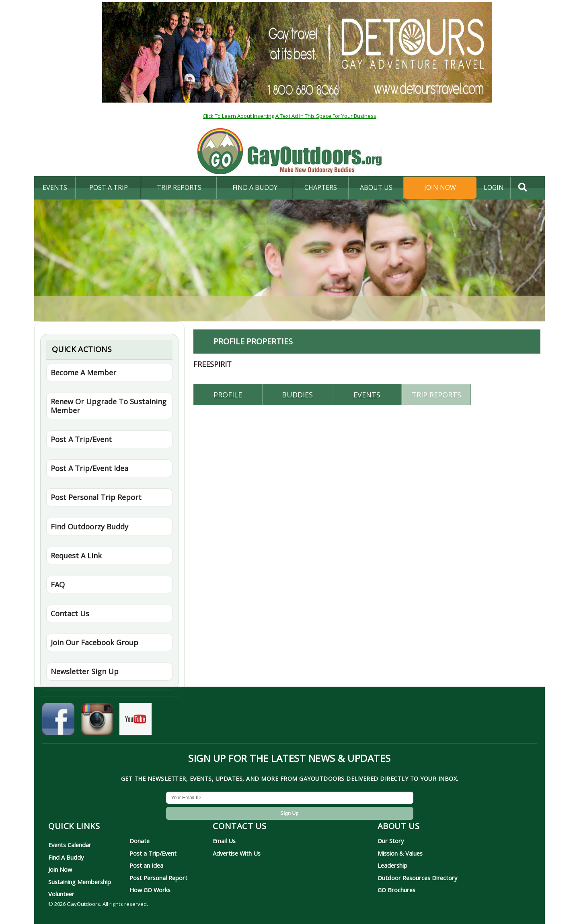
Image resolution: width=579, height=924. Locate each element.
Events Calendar (70, 845)
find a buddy (255, 187)
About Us (376, 187)
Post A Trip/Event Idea (89, 468)
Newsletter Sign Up (85, 671)
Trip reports (436, 395)
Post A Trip (109, 187)
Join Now (440, 187)
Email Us (224, 841)
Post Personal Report (158, 878)
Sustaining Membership (80, 882)
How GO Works (150, 890)
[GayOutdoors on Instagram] (97, 721)
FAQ (58, 584)
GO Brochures (396, 890)
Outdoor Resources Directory (417, 878)
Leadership (392, 865)
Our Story (391, 841)
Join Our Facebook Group (94, 642)
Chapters (321, 187)
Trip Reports (179, 187)
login (494, 187)
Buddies (297, 395)
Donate (140, 841)
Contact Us (70, 613)
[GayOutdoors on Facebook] (58, 721)
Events (55, 187)
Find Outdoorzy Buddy (89, 527)
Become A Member (83, 372)
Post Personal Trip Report (96, 497)
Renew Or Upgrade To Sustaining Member (109, 406)
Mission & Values (400, 853)
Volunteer (61, 894)
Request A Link (76, 556)
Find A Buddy (66, 857)
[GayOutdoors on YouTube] (136, 721)
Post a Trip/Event (153, 853)
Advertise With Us (237, 853)
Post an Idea (146, 865)
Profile (228, 395)
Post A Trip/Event (81, 439)
